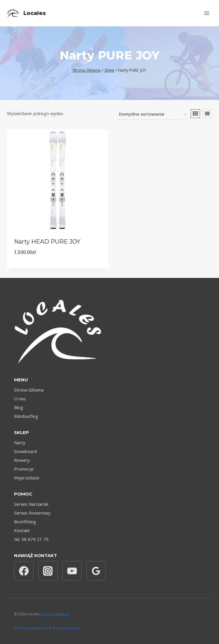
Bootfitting (25, 522)
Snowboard (25, 451)
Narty (20, 443)
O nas (20, 399)
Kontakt (22, 530)
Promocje (24, 469)
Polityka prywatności (31, 628)
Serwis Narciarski (31, 504)
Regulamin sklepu (66, 628)
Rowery (22, 460)
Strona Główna (29, 390)
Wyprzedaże (27, 478)
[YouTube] (72, 571)
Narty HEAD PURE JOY (47, 242)
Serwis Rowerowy (32, 513)
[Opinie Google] (96, 571)
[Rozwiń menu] (207, 13)
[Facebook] (24, 571)
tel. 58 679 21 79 (31, 539)
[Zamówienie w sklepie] (153, 115)
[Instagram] (48, 571)
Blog (19, 407)
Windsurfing (26, 416)
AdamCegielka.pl (54, 614)
